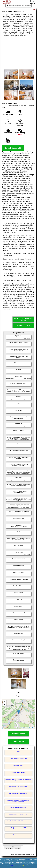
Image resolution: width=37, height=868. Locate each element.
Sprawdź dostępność (13, 148)
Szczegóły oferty (18, 734)
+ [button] (5, 702)
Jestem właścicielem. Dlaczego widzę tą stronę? (13, 848)
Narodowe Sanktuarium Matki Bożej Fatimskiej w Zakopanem (18, 780)
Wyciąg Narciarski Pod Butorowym (18, 786)
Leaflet (23, 728)
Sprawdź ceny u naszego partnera (23, 319)
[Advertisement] (18, 53)
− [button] (5, 705)
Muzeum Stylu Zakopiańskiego (18, 807)
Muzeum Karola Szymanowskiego (18, 793)
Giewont (18, 752)
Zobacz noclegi (19, 742)
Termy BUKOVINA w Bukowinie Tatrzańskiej (18, 821)
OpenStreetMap (31, 728)
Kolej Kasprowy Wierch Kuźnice (18, 759)
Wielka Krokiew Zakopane (18, 772)
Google (28, 860)
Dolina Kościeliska (18, 766)
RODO (11, 866)
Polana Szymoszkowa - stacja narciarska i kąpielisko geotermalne (18, 801)
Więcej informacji (23, 325)
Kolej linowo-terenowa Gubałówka (18, 814)
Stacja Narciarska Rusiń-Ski (18, 828)
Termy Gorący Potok (18, 835)
